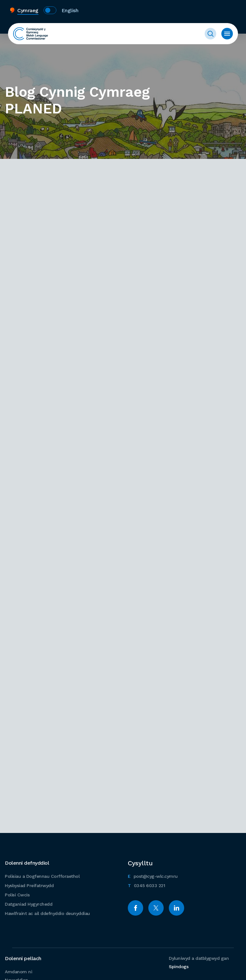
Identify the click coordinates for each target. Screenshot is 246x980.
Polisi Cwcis (17, 895)
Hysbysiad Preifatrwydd (29, 885)
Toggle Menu (227, 34)
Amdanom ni (18, 972)
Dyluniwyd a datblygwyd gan (199, 962)
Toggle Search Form (210, 34)
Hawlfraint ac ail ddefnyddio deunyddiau (47, 913)
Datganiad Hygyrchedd (29, 904)
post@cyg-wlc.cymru (153, 875)
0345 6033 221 (146, 885)
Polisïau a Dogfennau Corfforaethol (42, 876)
